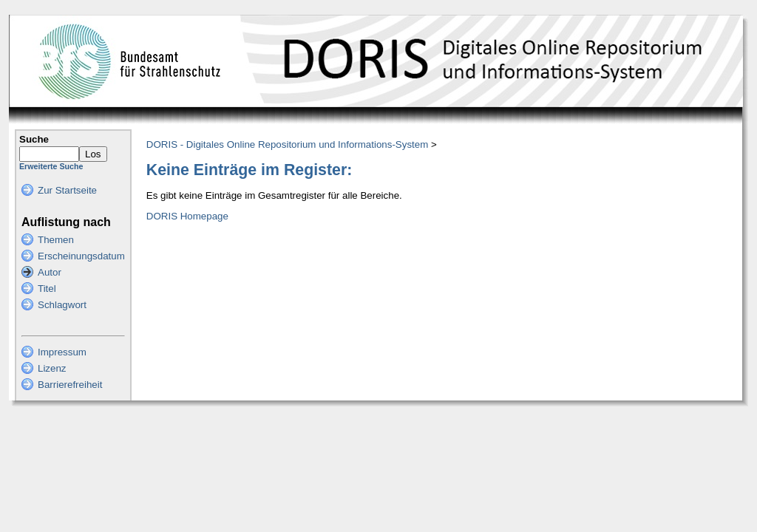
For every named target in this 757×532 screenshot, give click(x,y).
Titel (47, 289)
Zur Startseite (67, 190)
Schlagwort (62, 305)
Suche (34, 139)
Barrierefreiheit (70, 385)
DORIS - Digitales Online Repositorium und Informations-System (287, 144)
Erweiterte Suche (51, 166)
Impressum (62, 352)
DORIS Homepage (187, 216)
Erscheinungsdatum (81, 256)
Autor (50, 272)
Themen (56, 240)
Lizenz (52, 368)
